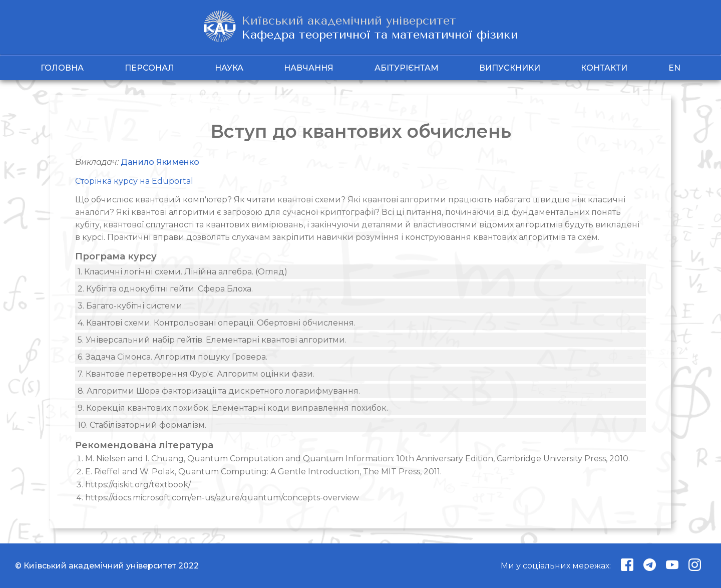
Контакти (604, 68)
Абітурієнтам (407, 68)
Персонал (149, 68)
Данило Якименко (160, 162)
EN (674, 68)
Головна (62, 68)
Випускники (510, 68)
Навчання (309, 68)
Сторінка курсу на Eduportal (134, 181)
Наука (229, 68)
